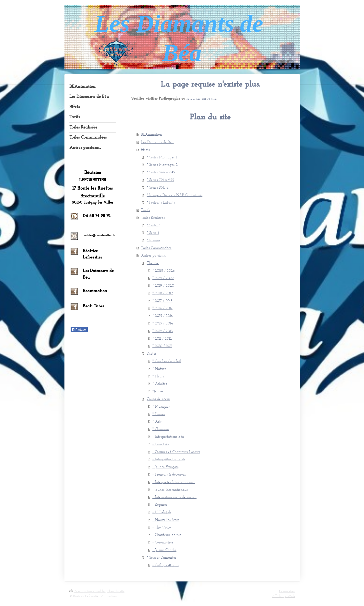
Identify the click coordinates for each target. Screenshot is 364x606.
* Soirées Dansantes (162, 557)
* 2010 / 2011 (162, 346)
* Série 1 (153, 233)
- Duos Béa (161, 444)
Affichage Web (283, 596)
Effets (145, 149)
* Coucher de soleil (167, 361)
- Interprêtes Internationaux (174, 482)
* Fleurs (158, 376)
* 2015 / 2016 (163, 316)
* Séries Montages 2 (162, 164)
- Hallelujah (162, 512)
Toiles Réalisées (153, 217)
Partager (79, 330)
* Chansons (161, 429)
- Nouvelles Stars (166, 520)
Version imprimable (88, 591)
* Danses (159, 414)
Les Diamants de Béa (157, 142)
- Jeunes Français (165, 467)
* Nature (159, 368)
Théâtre (153, 263)
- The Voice (162, 527)
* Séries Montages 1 (162, 157)
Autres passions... (154, 255)
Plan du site (116, 591)
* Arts (157, 421)
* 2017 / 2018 (163, 301)
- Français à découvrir (169, 474)
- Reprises (160, 504)
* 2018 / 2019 (163, 293)
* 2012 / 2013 (163, 331)
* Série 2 (153, 225)
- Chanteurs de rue (167, 535)
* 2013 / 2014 (163, 323)
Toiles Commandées (156, 248)
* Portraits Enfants (161, 202)
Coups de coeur (158, 399)
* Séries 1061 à (158, 187)
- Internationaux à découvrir (175, 497)
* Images (153, 240)
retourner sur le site (201, 98)
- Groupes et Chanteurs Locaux (176, 452)
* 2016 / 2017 (163, 308)
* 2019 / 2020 (163, 285)
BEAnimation (151, 134)
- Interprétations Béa (168, 436)
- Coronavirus (163, 542)
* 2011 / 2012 (162, 338)
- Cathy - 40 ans (166, 565)
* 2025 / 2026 (164, 270)
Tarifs (145, 210)
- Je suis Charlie (164, 550)
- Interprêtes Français (169, 459)
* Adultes (160, 383)
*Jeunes (158, 391)
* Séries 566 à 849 (161, 172)
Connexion (287, 591)
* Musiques (161, 406)
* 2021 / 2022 (163, 278)
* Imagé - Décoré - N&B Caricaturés (175, 195)
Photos (152, 353)
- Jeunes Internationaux (170, 489)
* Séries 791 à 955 (160, 180)
